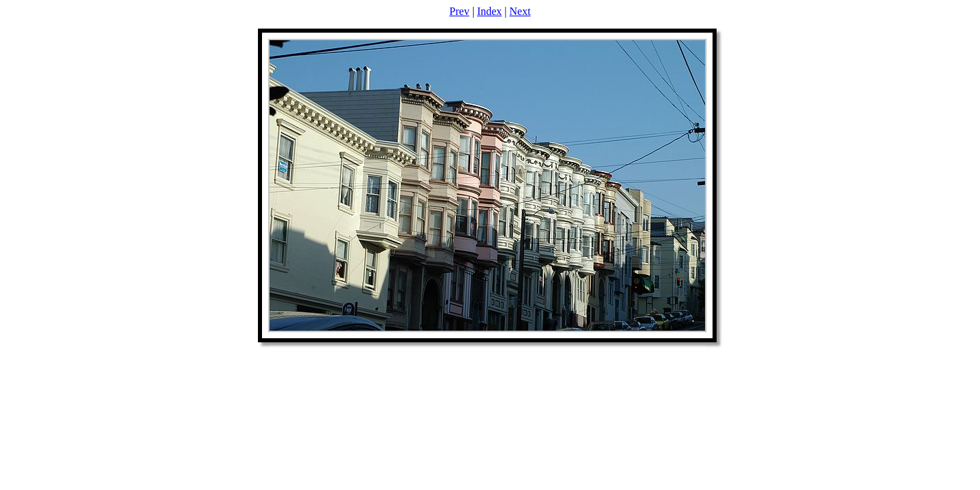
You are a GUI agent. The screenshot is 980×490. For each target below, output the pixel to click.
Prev (459, 11)
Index (489, 11)
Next (520, 11)
